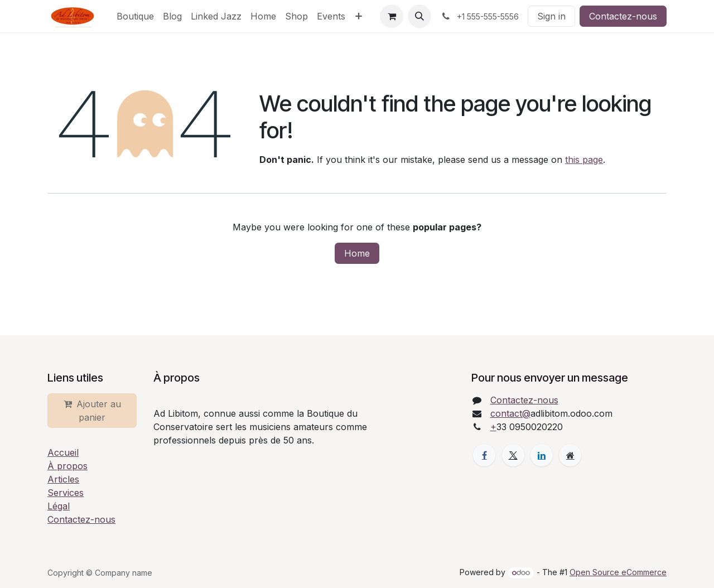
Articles (63, 479)
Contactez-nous (623, 16)
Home (357, 253)
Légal (59, 506)
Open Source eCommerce (618, 572)
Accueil (63, 452)
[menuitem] (135, 16)
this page (584, 160)
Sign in (551, 16)
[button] (419, 16)
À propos (67, 466)
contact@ (510, 413)
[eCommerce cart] (392, 16)
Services (66, 493)
